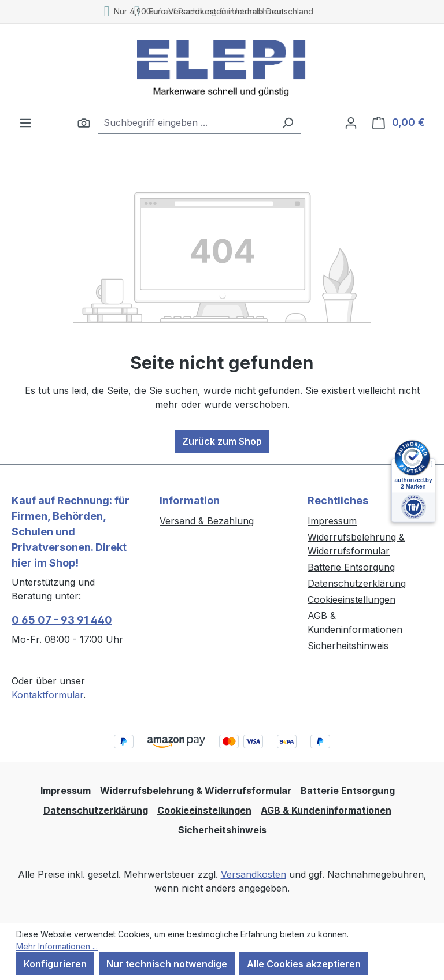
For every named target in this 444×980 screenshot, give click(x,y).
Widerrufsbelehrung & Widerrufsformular (196, 791)
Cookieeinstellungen (351, 599)
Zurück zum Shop (222, 441)
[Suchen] (84, 122)
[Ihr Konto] (351, 122)
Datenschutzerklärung (357, 583)
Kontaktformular (47, 695)
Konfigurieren (55, 964)
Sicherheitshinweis (348, 646)
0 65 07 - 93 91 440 (62, 620)
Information (190, 500)
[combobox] (186, 122)
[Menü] (25, 122)
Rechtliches (338, 500)
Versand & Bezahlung (207, 521)
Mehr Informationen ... (57, 946)
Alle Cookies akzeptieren (304, 964)
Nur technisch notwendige (167, 964)
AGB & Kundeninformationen (326, 810)
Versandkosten (254, 874)
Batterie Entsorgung (351, 567)
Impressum (332, 521)
